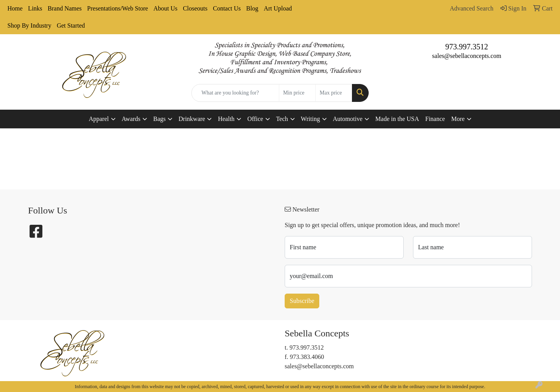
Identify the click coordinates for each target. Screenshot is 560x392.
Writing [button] (311, 119)
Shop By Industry (29, 25)
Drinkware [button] (192, 119)
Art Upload (278, 8)
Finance (435, 119)
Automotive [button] (348, 119)
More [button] (458, 119)
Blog (252, 8)
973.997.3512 (467, 47)
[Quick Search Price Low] (297, 93)
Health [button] (226, 119)
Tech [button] (282, 119)
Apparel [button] (99, 119)
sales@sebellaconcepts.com (467, 56)
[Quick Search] (235, 93)
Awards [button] (131, 119)
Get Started (71, 25)
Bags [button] (159, 119)
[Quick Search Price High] (334, 93)
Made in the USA (397, 119)
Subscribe (302, 301)
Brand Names (65, 8)
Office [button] (255, 119)
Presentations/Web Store (117, 8)
